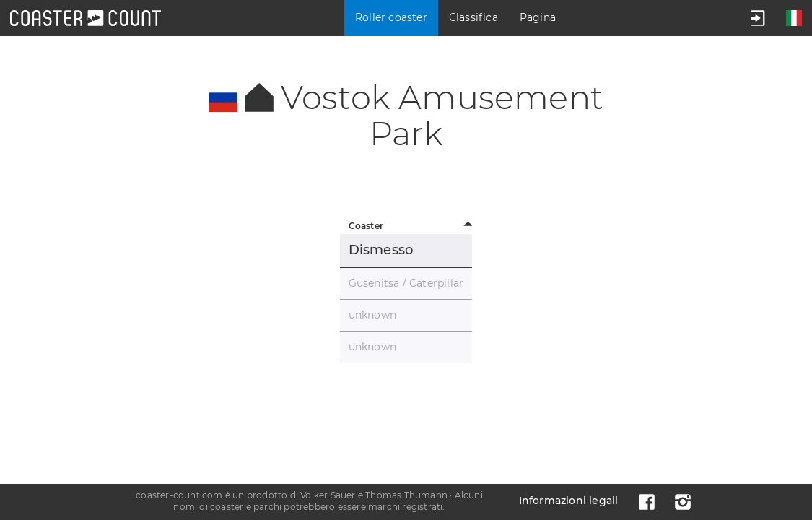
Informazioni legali (569, 500)
